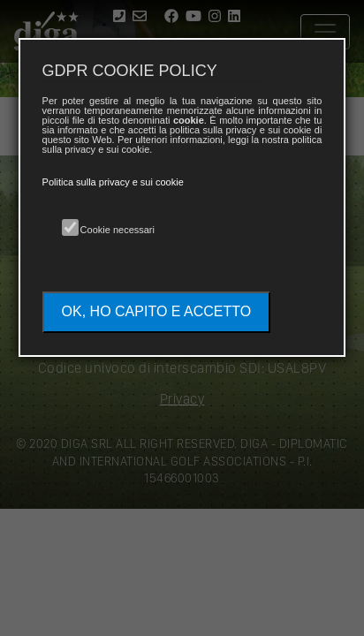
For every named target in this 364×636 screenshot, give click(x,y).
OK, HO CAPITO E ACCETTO (157, 311)
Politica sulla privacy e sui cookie (113, 182)
